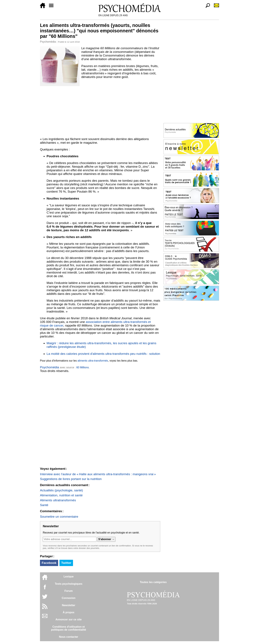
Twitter (66, 563)
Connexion (69, 598)
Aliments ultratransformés (58, 500)
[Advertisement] (100, 111)
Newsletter (69, 605)
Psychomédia (48, 42)
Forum (69, 591)
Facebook (49, 563)
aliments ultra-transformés (93, 361)
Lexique (69, 577)
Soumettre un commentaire (59, 517)
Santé (44, 505)
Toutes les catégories (153, 582)
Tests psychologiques (69, 584)
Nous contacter (69, 637)
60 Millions (83, 367)
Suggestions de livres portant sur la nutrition (71, 479)
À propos (69, 612)
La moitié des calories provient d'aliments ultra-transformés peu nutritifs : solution (103, 354)
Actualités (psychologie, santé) (61, 490)
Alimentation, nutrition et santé (61, 495)
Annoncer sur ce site (69, 619)
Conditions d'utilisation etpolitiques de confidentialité (69, 628)
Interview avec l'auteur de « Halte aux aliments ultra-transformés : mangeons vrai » (98, 474)
